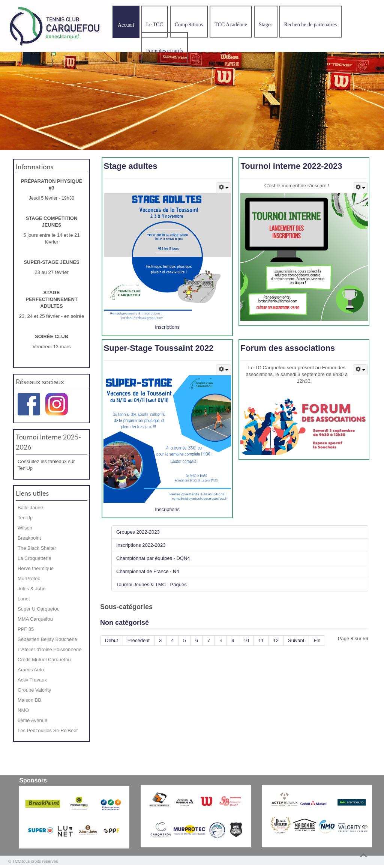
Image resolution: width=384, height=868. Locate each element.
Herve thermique (36, 568)
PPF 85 (26, 629)
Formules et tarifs (165, 51)
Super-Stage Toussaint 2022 (158, 348)
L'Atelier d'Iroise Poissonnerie (49, 649)
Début (112, 640)
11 (261, 640)
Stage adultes (130, 166)
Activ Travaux (32, 680)
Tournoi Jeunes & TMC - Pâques (151, 584)
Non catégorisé (124, 623)
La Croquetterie (34, 558)
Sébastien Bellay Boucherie (47, 639)
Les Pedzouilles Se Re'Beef (48, 730)
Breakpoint (29, 538)
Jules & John (31, 589)
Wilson (25, 528)
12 (276, 640)
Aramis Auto (31, 670)
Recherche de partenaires (311, 25)
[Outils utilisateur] (223, 188)
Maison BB (29, 700)
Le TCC (155, 25)
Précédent (139, 640)
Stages (266, 25)
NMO (23, 710)
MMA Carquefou (35, 619)
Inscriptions (167, 327)
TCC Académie (231, 25)
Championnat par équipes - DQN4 (153, 558)
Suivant (296, 640)
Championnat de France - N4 (148, 571)
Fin (317, 640)
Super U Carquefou (39, 609)
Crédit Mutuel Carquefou (44, 660)
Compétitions (189, 25)
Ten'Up (25, 518)
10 (246, 640)
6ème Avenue (32, 720)
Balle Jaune (30, 508)
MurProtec (29, 578)
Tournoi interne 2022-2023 (291, 166)
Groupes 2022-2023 (138, 532)
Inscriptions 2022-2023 (141, 545)
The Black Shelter (37, 548)
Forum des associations (288, 348)
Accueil (126, 25)
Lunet (24, 599)
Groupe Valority (34, 690)
